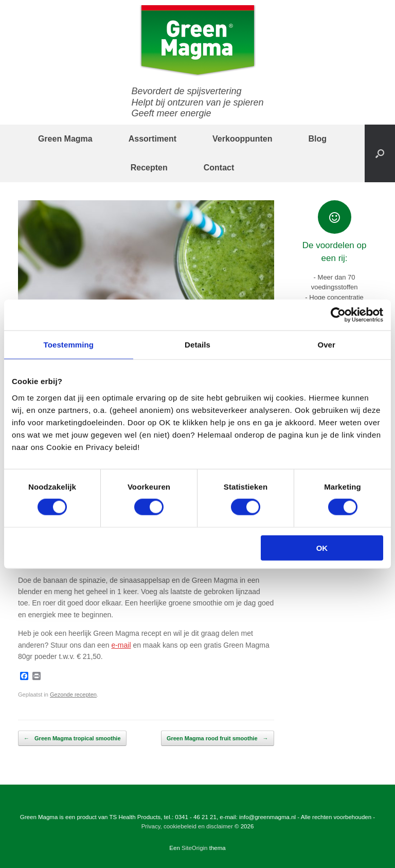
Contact (219, 168)
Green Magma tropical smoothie (72, 739)
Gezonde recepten (73, 695)
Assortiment (152, 139)
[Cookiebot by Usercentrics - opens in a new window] (338, 315)
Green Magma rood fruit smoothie (218, 739)
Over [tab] (326, 345)
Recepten (149, 168)
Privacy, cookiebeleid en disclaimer (187, 826)
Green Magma (65, 139)
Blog (318, 139)
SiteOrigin (195, 848)
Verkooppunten (242, 139)
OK (322, 548)
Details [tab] (197, 345)
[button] (380, 153)
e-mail (121, 645)
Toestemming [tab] (69, 345)
